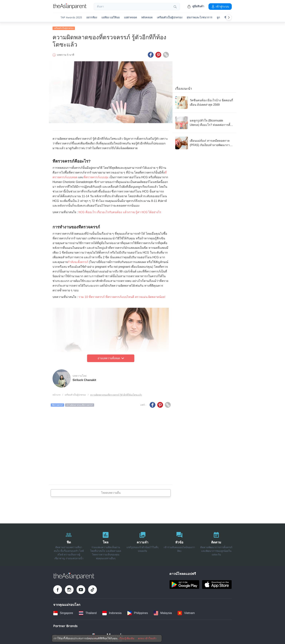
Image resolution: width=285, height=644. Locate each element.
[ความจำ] (143, 543)
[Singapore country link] (63, 612)
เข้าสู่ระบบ (220, 6)
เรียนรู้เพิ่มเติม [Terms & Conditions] (127, 638)
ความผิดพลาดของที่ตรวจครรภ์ (80, 404)
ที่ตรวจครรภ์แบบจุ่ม (96, 176)
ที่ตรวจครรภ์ (57, 404)
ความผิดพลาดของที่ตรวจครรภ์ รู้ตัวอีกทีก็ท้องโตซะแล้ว (116, 393)
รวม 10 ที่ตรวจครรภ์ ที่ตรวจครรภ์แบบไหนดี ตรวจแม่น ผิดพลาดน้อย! (122, 295)
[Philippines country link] (138, 612)
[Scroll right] (229, 17)
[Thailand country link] (88, 612)
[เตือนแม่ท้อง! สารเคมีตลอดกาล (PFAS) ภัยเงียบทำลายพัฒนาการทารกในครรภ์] (204, 141)
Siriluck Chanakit (84, 379)
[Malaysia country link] (163, 612)
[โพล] (106, 543)
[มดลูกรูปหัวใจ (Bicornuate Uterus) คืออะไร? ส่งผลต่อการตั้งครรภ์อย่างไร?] (204, 121)
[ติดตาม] (216, 543)
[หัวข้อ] (179, 543)
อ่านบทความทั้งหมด (111, 357)
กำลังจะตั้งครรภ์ (78, 261)
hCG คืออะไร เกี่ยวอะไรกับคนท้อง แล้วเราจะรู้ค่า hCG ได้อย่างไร (120, 211)
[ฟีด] (69, 543)
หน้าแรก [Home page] (57, 393)
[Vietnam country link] (186, 612)
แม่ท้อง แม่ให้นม (111, 18)
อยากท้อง (92, 18)
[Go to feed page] (70, 8)
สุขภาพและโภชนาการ (199, 18)
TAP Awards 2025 (71, 18)
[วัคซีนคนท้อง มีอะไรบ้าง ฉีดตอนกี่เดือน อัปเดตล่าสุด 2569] (204, 101)
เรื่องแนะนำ (184, 87)
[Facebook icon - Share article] (151, 53)
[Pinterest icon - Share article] (158, 53)
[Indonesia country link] (112, 612)
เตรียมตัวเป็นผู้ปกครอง (170, 18)
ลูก (218, 18)
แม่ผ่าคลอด (130, 18)
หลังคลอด (147, 18)
